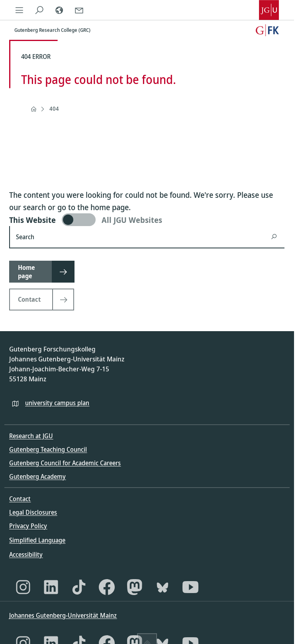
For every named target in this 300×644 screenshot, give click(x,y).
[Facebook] (107, 587)
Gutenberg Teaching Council (48, 449)
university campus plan (57, 403)
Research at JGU (31, 436)
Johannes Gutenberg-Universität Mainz (63, 615)
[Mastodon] (135, 587)
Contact (20, 499)
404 (54, 108)
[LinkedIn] (51, 587)
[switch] (147, 220)
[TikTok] (79, 587)
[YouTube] (190, 587)
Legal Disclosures (33, 512)
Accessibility (26, 554)
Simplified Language (37, 540)
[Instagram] (23, 587)
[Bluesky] (163, 587)
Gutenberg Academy (37, 476)
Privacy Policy (28, 526)
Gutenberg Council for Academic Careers (65, 463)
